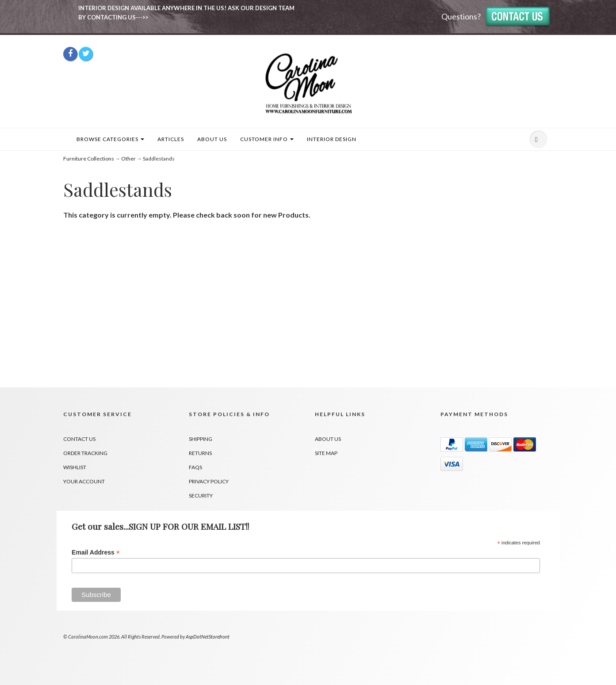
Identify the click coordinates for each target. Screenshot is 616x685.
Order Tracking (85, 453)
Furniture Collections (89, 159)
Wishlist (75, 467)
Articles (171, 139)
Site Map (326, 453)
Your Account (84, 481)
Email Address (96, 553)
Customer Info (267, 139)
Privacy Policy (209, 481)
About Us (212, 139)
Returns (200, 453)
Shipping (201, 439)
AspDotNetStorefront (208, 637)
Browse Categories (110, 139)
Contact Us (79, 439)
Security (201, 496)
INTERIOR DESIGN (332, 139)
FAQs (195, 467)
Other (128, 159)
